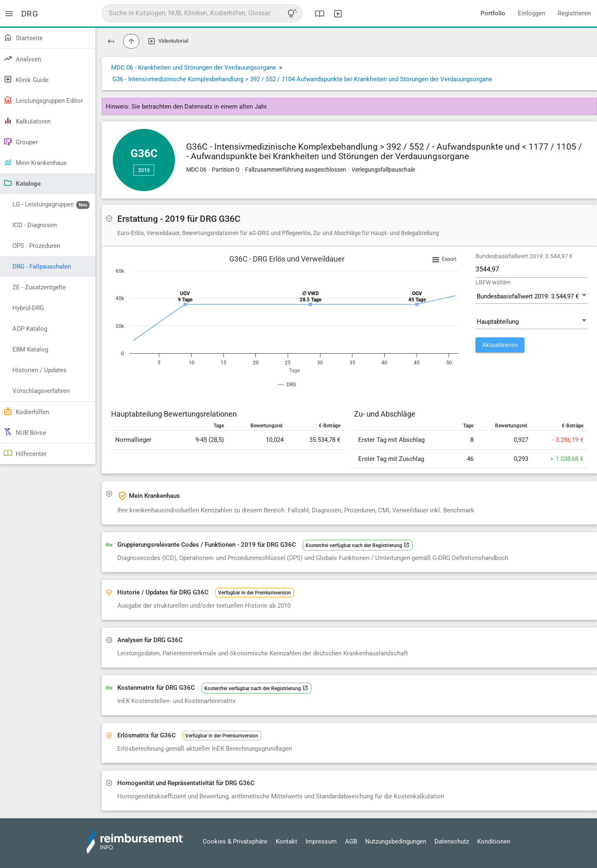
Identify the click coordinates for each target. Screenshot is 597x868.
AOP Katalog (30, 329)
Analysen (22, 58)
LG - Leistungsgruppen (51, 205)
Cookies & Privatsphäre (235, 841)
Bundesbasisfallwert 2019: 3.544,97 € (524, 256)
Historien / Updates (40, 370)
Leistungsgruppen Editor (43, 100)
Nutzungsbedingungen (396, 841)
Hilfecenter (25, 453)
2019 (144, 170)
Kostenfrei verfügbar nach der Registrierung (358, 546)
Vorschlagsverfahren (41, 391)
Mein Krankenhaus (35, 162)
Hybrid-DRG (28, 308)
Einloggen (531, 13)
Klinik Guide (26, 79)
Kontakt (286, 841)
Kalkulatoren (27, 121)
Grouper (21, 141)
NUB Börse (25, 432)
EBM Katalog (30, 349)
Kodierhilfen (26, 411)
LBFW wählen (493, 282)
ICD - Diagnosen (35, 225)
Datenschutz (452, 841)
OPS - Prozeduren (36, 246)
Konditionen (494, 841)
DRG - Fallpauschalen (42, 267)
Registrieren (574, 13)
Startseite (23, 37)
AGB (351, 841)
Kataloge (22, 183)
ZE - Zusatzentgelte (39, 287)
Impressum (321, 841)
